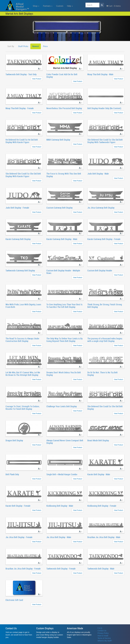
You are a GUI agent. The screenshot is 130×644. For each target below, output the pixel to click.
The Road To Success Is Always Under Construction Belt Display (22, 340)
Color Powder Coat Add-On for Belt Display (62, 76)
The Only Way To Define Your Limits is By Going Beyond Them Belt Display (64, 340)
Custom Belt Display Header (100, 270)
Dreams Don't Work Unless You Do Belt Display (64, 374)
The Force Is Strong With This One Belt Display (64, 175)
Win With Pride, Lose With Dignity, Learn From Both (23, 306)
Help (70, 6)
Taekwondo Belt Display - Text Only (21, 74)
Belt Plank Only (12, 474)
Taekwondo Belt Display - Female (61, 569)
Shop (36, 6)
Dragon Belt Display (14, 440)
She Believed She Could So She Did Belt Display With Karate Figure (23, 175)
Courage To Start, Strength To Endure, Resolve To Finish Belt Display (23, 408)
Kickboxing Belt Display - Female (102, 506)
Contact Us (102, 631)
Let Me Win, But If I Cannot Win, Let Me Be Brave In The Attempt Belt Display (23, 374)
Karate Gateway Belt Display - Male (62, 239)
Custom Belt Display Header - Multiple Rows (63, 272)
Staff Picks (23, 46)
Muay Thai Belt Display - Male (100, 74)
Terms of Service (104, 638)
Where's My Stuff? (105, 641)
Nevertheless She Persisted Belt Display (64, 108)
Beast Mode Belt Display (98, 440)
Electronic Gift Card (14, 600)
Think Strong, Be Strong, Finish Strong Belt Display (105, 306)
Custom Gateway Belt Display (59, 208)
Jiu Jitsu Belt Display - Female (19, 537)
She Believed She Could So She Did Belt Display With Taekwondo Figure (105, 141)
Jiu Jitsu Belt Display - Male (59, 537)
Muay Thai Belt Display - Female (20, 108)
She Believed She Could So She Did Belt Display (105, 408)
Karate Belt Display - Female (18, 506)
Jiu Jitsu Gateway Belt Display (101, 208)
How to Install (103, 636)
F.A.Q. (100, 628)
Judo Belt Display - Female (17, 208)
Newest (36, 46)
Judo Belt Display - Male (98, 174)
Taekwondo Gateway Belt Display (20, 270)
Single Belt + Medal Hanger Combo (62, 474)
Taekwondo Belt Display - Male (101, 569)
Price (45, 46)
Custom (60, 6)
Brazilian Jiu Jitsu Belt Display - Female (23, 569)
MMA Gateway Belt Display (58, 140)
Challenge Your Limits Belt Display (62, 406)
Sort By (11, 46)
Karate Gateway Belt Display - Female (104, 239)
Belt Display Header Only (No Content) (104, 108)
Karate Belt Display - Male (99, 474)
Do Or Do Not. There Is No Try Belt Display (102, 374)
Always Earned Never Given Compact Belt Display (65, 442)
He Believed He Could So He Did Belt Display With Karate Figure (22, 141)
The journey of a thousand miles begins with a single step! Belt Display (105, 340)
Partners (48, 6)
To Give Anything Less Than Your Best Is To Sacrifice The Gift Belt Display (64, 306)
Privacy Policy (103, 633)
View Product (37, 79)
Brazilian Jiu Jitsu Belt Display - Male (104, 537)
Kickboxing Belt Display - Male (60, 506)
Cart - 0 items (113, 6)
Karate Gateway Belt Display (18, 239)
